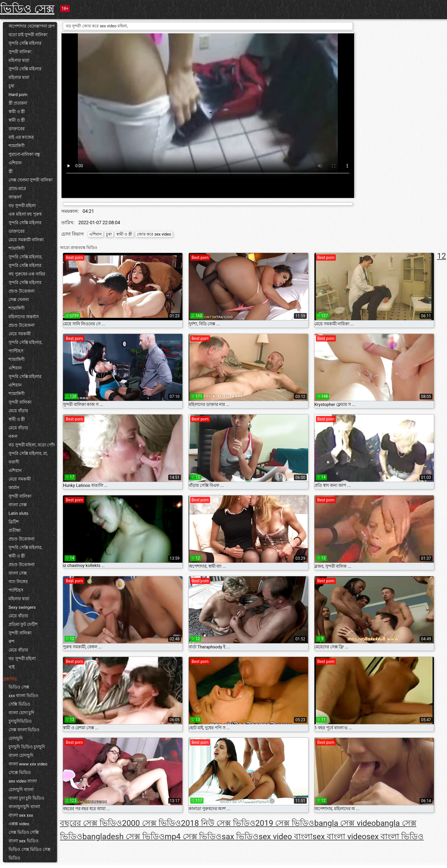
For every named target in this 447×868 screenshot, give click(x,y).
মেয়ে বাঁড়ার (18, 411)
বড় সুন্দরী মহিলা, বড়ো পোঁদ (32, 445)
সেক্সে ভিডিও (20, 773)
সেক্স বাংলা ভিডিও (24, 730)
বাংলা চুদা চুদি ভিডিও (26, 798)
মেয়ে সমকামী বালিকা (26, 240)
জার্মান (14, 488)
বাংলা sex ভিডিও (24, 841)
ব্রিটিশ (14, 522)
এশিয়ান (15, 163)
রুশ (12, 642)
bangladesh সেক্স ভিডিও (124, 837)
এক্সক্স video (19, 824)
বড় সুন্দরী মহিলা (22, 206)
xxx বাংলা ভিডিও (23, 696)
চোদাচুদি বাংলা (21, 790)
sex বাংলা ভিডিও (395, 837)
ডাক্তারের (17, 129)
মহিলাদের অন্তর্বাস (24, 317)
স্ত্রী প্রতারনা (18, 103)
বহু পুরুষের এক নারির (27, 274)
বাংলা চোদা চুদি (21, 713)
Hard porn (18, 95)
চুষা (11, 86)
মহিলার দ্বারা (19, 60)
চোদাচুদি (16, 738)
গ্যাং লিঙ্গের (18, 582)
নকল (13, 436)
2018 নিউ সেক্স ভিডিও (218, 823)
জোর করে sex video (154, 234)
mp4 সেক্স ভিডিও (193, 837)
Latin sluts (18, 513)
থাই (12, 667)
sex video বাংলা (23, 781)
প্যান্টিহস (16, 351)
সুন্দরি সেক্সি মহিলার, (25, 257)
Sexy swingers (22, 607)
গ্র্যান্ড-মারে (17, 189)
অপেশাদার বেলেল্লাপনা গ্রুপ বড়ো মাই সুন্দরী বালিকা (32, 30)
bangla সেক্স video (345, 823)
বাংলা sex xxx (21, 815)
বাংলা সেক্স (18, 505)
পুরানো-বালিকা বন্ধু (24, 154)
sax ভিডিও (240, 837)
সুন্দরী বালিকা (20, 52)
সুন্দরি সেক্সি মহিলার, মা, (28, 454)
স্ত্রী (11, 171)
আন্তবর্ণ (15, 197)
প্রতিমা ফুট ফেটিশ (23, 624)
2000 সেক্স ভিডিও (152, 823)
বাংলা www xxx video (28, 764)
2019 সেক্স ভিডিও (285, 823)
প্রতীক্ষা (15, 530)
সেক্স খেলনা (19, 300)
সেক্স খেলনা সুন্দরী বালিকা (31, 180)
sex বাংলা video (339, 837)
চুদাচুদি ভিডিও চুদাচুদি (27, 747)
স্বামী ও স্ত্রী (17, 112)
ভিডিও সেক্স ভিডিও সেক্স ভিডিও (30, 854)
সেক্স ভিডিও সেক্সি (24, 832)
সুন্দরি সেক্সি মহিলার (25, 43)
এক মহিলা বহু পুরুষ (25, 214)
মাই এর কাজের (21, 137)
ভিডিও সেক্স (27, 9)
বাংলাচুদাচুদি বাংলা (24, 807)
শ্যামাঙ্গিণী (17, 146)
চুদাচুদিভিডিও (20, 721)
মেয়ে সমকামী (20, 334)
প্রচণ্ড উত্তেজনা (22, 291)
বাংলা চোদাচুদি (21, 755)
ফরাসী (14, 462)
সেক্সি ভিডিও (19, 704)
